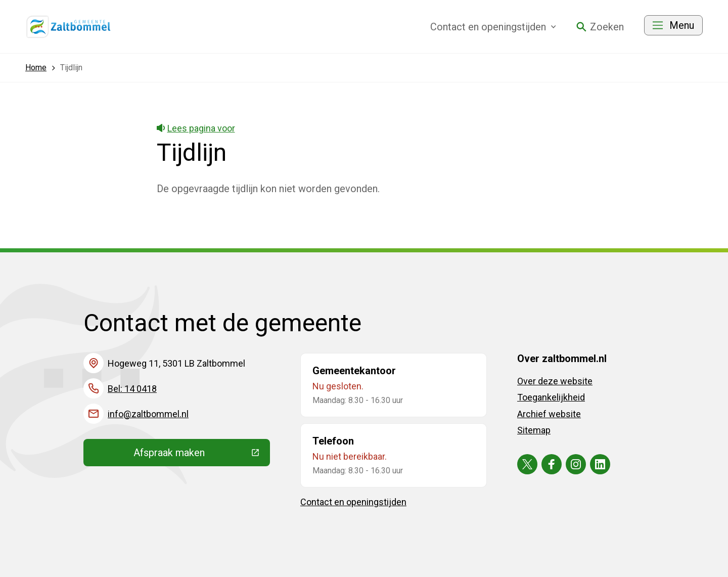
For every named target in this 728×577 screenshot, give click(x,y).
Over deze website (555, 381)
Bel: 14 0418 (132, 389)
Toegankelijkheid (551, 397)
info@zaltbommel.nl (148, 414)
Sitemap (534, 430)
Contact (493, 27)
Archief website (549, 414)
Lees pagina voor (196, 128)
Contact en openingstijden (353, 502)
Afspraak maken (202, 455)
